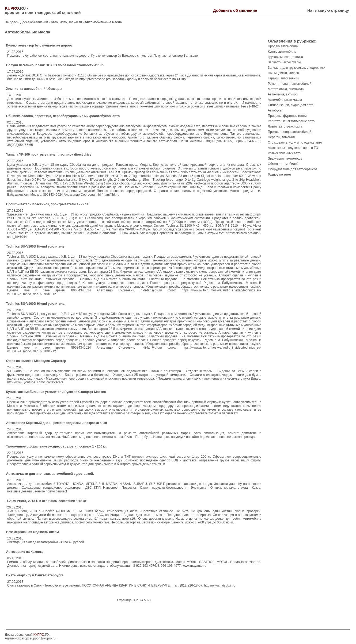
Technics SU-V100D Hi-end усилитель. (36, 246)
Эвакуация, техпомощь (285, 159)
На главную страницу (328, 10)
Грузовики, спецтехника (285, 57)
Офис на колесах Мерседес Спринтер (36, 361)
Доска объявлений (34, 22)
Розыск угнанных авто (284, 153)
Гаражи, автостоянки (283, 78)
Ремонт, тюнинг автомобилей (290, 84)
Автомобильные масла (285, 100)
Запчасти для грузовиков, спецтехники (297, 68)
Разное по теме (279, 175)
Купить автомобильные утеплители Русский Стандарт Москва (56, 392)
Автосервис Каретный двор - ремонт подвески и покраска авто (57, 423)
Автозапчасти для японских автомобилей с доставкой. (50, 474)
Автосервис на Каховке (25, 552)
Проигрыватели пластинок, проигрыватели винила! (48, 204)
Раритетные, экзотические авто (291, 121)
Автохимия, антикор (283, 94)
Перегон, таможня (281, 137)
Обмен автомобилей (283, 164)
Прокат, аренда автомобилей (290, 132)
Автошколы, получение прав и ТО (293, 148)
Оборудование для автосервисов (293, 169)
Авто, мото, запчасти (67, 22)
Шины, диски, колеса (283, 73)
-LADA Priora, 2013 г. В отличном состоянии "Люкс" (47, 501)
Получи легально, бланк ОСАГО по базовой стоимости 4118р (55, 65)
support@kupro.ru (43, 638)
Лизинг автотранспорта (285, 126)
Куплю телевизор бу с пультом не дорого (39, 45)
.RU (15, 8)
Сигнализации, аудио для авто (291, 105)
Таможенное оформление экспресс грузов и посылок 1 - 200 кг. (56, 446)
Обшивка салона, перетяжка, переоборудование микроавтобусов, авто (63, 116)
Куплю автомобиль (282, 52)
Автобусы (275, 110)
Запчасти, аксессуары (284, 62)
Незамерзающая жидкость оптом (33, 532)
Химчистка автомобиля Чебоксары (34, 89)
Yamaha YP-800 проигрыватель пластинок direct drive (49, 155)
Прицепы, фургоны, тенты (287, 116)
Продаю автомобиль (283, 46)
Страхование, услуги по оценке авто (295, 142)
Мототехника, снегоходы (286, 89)
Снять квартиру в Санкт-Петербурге (35, 575)
